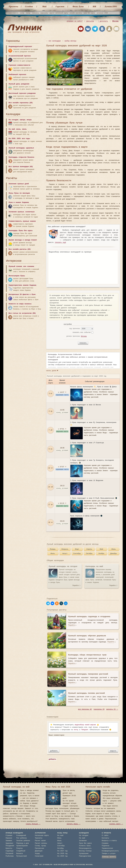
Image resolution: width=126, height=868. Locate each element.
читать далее (52, 371)
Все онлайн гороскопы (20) (21, 103)
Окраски (9, 838)
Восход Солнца (85, 851)
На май (12, 129)
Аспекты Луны (85, 846)
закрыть (113, 751)
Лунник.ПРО (111, 6)
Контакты (105, 838)
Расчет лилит (40, 841)
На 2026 (12, 139)
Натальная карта (42, 835)
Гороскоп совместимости (19, 65)
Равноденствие (85, 856)
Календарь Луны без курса (21, 231)
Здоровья (9, 843)
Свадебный (21, 851)
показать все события (82, 332)
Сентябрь (77, 554)
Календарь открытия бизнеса (21, 157)
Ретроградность (85, 848)
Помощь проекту (109, 857)
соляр (22, 13)
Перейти (76, 585)
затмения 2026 (102, 13)
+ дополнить (103, 21)
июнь (19, 129)
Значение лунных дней (19, 184)
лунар (28, 13)
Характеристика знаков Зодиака (22, 285)
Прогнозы (13, 6)
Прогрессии (40, 848)
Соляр (37, 846)
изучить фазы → (74, 824)
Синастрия (39, 856)
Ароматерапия (22, 846)
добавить (54, 751)
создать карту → (116, 824)
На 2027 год (62, 851)
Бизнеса (20, 853)
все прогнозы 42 (85, 709)
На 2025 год (62, 856)
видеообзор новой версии (85, 725)
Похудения (10, 846)
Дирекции (39, 851)
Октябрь (89, 554)
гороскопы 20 (99, 709)
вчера (29, 120)
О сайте (105, 835)
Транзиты (39, 838)
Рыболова (10, 856)
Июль (53, 554)
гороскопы (44, 13)
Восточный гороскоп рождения (22, 93)
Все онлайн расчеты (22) (20, 249)
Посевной (9, 853)
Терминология (107, 848)
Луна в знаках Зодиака (19, 202)
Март (77, 549)
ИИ (94, 6)
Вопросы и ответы (109, 841)
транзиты (35, 13)
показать (83, 343)
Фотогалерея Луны (17, 276)
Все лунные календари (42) (21, 167)
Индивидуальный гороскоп (20, 47)
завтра (22, 120)
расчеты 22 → (112, 709)
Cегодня (29, 6)
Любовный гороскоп (17, 75)
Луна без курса (85, 843)
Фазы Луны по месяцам (19, 193)
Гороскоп (60, 6)
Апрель (89, 549)
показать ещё (60, 242)
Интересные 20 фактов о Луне (22, 294)
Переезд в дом (22, 843)
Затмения (83, 841)
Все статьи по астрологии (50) (22, 313)
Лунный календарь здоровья (21, 148)
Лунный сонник (15, 266)
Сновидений (21, 835)
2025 (19, 139)
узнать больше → (33, 824)
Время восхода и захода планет (23, 240)
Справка (105, 843)
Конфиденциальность (110, 851)
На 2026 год (62, 853)
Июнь (114, 549)
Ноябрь (101, 554)
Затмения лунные (16, 212)
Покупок (19, 848)
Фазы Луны (78, 6)
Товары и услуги (109, 853)
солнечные (30, 212)
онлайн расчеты (76, 13)
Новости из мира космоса (20, 304)
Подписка (106, 846)
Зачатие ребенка (23, 841)
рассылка (90, 21)
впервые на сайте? (75, 21)
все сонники (29, 266)
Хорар (37, 853)
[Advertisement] (24, 341)
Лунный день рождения (19, 84)
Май (44, 6)
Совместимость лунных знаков (22, 221)
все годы (26, 139)
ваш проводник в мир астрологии (24, 32)
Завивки (9, 841)
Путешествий (21, 856)
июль (24, 129)
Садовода (10, 851)
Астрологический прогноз (20, 56)
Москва (115, 21)
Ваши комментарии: (83, 741)
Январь (53, 549)
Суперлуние (84, 853)
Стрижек (9, 835)
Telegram (85, 730)
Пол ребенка (21, 838)
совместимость (13, 13)
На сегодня (13, 120)
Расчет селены (41, 843)
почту (76, 730)
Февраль (65, 549)
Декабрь (114, 554)
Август (65, 554)
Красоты (9, 848)
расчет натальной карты (59, 13)
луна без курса (89, 13)
